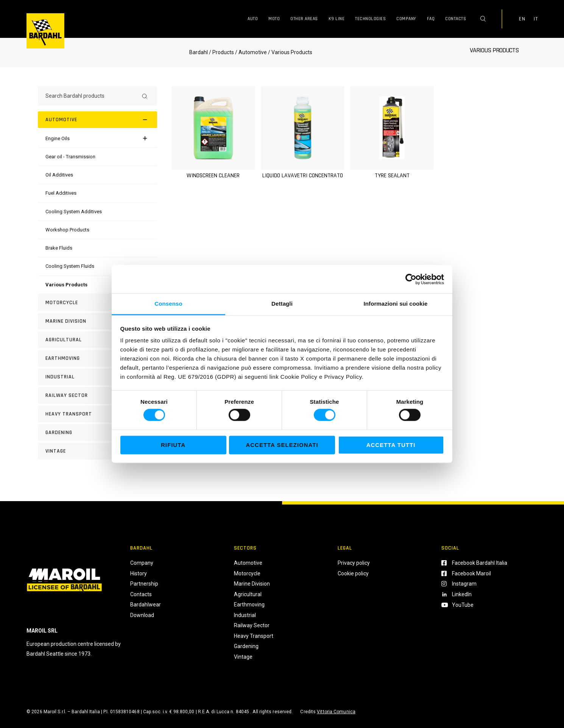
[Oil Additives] (59, 175)
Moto (274, 19)
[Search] (145, 96)
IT (536, 19)
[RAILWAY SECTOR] (97, 395)
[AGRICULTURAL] (97, 340)
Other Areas (304, 19)
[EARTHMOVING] (97, 358)
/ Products (221, 52)
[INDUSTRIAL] (97, 377)
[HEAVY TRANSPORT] (97, 414)
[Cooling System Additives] (74, 212)
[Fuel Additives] (61, 193)
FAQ (431, 19)
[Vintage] (97, 451)
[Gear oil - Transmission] (70, 157)
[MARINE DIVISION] (97, 321)
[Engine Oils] (58, 138)
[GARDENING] (97, 433)
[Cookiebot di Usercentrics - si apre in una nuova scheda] (411, 279)
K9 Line (337, 19)
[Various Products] (66, 285)
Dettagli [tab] (282, 304)
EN (522, 19)
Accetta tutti (391, 445)
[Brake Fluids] (59, 248)
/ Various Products (290, 52)
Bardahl (199, 52)
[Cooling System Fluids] (70, 266)
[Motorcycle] (97, 303)
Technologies (370, 19)
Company (406, 19)
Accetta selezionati (282, 445)
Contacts (456, 19)
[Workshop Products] (67, 230)
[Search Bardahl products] (91, 96)
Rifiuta (173, 445)
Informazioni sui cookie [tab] (396, 304)
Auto (253, 19)
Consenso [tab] (168, 304)
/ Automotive (251, 52)
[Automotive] (97, 120)
